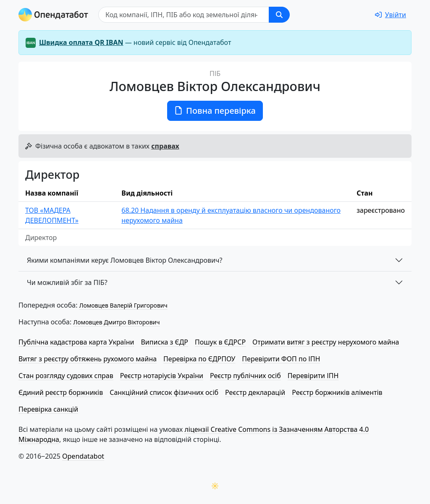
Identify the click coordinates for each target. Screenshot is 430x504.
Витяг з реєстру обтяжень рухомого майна (88, 359)
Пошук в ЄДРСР (220, 342)
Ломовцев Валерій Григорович (123, 305)
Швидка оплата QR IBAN (81, 42)
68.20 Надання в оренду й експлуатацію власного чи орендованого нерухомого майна (231, 215)
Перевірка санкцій (48, 409)
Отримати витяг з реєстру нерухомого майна (326, 342)
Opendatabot (83, 456)
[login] (391, 15)
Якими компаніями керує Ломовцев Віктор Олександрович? (125, 260)
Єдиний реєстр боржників (61, 392)
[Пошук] (184, 15)
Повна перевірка (215, 111)
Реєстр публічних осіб (245, 376)
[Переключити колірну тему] (215, 486)
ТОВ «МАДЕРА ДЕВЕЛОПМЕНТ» (52, 215)
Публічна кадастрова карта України (76, 342)
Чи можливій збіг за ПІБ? (67, 282)
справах (165, 146)
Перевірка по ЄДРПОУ (199, 359)
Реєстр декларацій (255, 392)
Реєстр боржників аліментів (337, 392)
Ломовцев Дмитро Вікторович (116, 322)
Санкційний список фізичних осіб (164, 392)
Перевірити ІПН (313, 376)
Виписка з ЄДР (164, 342)
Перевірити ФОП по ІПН (281, 359)
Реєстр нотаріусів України (162, 376)
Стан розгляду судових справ (66, 376)
